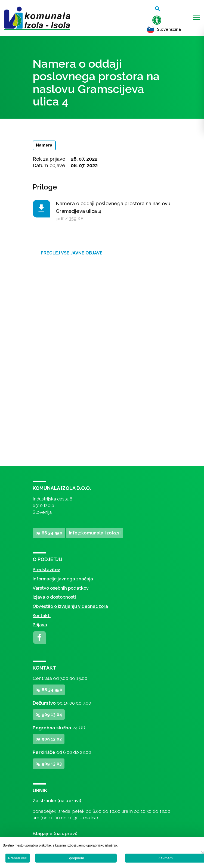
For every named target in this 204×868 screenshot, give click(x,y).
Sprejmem (76, 858)
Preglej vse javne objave (72, 253)
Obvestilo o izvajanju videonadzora (70, 606)
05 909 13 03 (49, 764)
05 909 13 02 (49, 739)
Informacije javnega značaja (63, 579)
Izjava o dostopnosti (54, 597)
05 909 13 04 (49, 715)
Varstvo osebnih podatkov (61, 588)
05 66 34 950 (49, 533)
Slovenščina (164, 29)
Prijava (40, 625)
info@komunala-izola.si (95, 533)
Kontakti (42, 616)
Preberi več (18, 858)
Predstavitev (46, 570)
